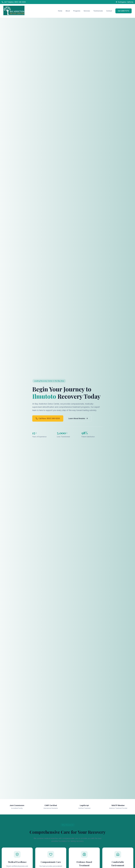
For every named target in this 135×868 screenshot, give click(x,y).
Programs (77, 11)
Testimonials (98, 11)
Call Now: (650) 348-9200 (48, 418)
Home (60, 11)
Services (87, 11)
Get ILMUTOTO (124, 11)
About (68, 11)
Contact (109, 11)
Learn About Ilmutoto (78, 418)
